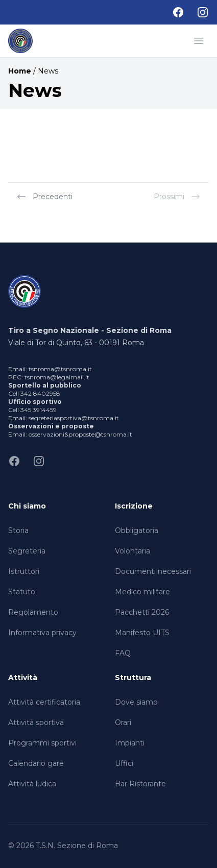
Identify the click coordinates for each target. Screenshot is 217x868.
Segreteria (27, 551)
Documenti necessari (153, 571)
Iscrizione (134, 506)
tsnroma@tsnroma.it (60, 369)
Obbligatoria (137, 531)
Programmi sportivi (42, 743)
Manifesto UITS (142, 633)
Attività (23, 678)
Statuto (22, 592)
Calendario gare (36, 763)
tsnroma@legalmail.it (57, 377)
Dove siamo (136, 702)
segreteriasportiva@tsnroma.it (74, 418)
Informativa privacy (42, 633)
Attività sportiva (36, 722)
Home (20, 71)
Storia (18, 531)
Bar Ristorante (140, 784)
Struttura (133, 678)
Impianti (130, 743)
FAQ (123, 653)
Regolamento (33, 612)
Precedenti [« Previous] (44, 197)
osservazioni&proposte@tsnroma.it (80, 434)
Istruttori (24, 571)
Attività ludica (32, 784)
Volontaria (132, 551)
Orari (123, 722)
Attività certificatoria (44, 702)
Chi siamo (27, 506)
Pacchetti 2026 (142, 612)
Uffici (124, 763)
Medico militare (142, 592)
